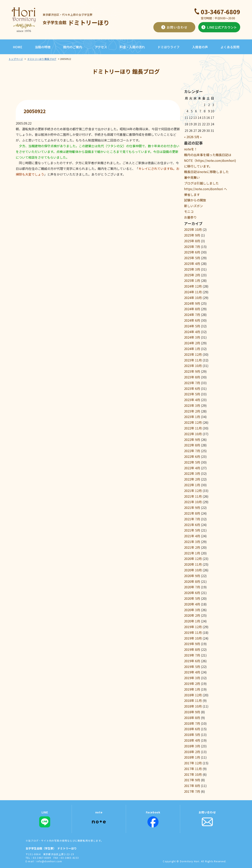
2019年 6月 (192, 661)
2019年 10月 (193, 638)
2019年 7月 (192, 655)
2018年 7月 (192, 723)
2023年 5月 (192, 394)
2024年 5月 (192, 326)
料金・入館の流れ (132, 47)
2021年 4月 (192, 536)
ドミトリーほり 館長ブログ (42, 59)
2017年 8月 (192, 786)
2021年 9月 (192, 508)
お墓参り (190, 217)
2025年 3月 (192, 269)
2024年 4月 (192, 332)
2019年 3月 (192, 678)
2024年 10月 (193, 298)
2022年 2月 (192, 479)
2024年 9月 (192, 303)
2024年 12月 (193, 286)
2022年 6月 (192, 456)
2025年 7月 (192, 247)
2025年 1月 (192, 280)
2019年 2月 (192, 684)
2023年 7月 (192, 383)
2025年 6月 (192, 252)
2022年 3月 (192, 473)
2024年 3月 (192, 337)
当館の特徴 (43, 47)
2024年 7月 (192, 315)
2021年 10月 (193, 502)
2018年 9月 (192, 712)
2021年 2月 (192, 547)
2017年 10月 (193, 774)
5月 (197, 137)
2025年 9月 (192, 235)
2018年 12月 (193, 695)
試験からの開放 (195, 200)
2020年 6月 (192, 593)
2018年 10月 (193, 706)
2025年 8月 (192, 241)
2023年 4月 (192, 400)
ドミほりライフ (169, 47)
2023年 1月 (192, 417)
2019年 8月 (192, 649)
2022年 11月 (193, 428)
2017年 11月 (193, 769)
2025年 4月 (192, 264)
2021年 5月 (192, 530)
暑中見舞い (192, 177)
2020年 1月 (192, 621)
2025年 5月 (192, 258)
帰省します (192, 195)
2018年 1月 (192, 757)
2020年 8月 (192, 581)
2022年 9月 (192, 440)
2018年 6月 (192, 729)
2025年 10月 (193, 229)
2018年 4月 (192, 740)
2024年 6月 (192, 320)
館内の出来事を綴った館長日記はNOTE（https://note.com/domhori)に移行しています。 (210, 160)
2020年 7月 (192, 587)
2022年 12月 (193, 422)
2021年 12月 (193, 491)
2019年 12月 (193, 627)
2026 (190, 137)
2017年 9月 (192, 780)
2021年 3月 (192, 542)
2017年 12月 (193, 763)
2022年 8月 (192, 445)
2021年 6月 (192, 525)
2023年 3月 (192, 405)
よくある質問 (230, 47)
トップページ (16, 59)
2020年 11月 (193, 564)
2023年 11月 (193, 360)
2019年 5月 (192, 667)
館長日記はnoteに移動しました (206, 172)
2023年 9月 (192, 371)
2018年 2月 (192, 752)
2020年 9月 (192, 576)
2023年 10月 (193, 366)
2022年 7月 (192, 451)
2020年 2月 (192, 615)
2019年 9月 (192, 644)
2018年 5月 (192, 735)
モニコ (189, 211)
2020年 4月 (192, 604)
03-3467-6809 (220, 12)
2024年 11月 (193, 292)
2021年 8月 (192, 513)
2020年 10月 (193, 570)
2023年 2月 (192, 411)
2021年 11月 (193, 496)
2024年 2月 (192, 343)
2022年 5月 (192, 462)
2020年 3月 (192, 610)
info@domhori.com (49, 861)
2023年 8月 (192, 377)
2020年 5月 (192, 598)
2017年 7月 (192, 791)
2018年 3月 (192, 746)
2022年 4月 (192, 468)
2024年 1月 (192, 349)
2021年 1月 (192, 553)
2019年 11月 (193, 632)
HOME (18, 47)
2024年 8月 (192, 309)
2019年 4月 (192, 672)
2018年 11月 (193, 700)
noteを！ (191, 149)
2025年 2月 (192, 275)
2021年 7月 (192, 519)
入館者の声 (200, 47)
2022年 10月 (193, 434)
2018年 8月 (192, 718)
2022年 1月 (192, 485)
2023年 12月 (193, 354)
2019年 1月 (192, 689)
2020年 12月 (193, 559)
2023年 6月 (192, 388)
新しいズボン (194, 206)
